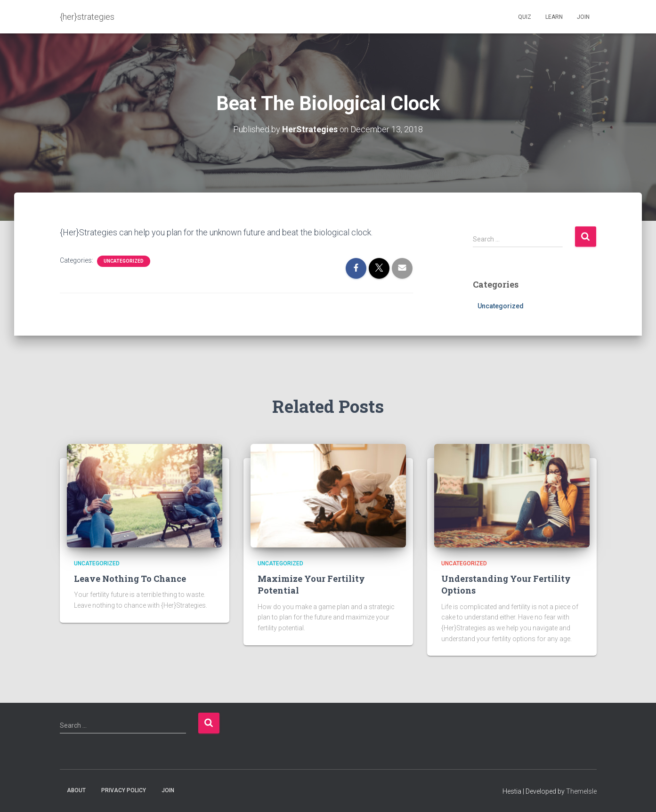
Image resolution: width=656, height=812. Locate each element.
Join (583, 17)
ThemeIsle (581, 791)
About (76, 790)
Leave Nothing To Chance (130, 579)
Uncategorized (124, 261)
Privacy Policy (124, 790)
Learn (554, 17)
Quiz (525, 17)
